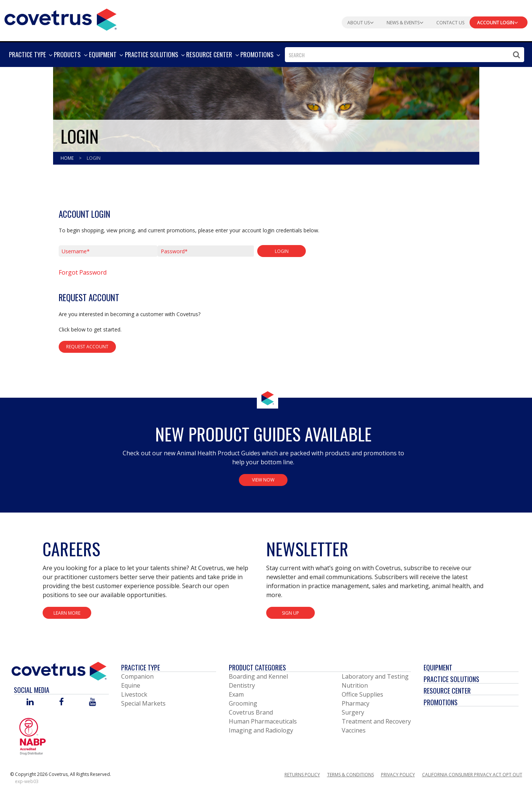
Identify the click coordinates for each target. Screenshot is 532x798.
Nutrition (355, 685)
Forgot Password (83, 272)
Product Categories (257, 667)
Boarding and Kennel (258, 676)
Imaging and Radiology (261, 730)
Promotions (441, 702)
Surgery (353, 712)
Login (94, 158)
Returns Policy (302, 775)
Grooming (243, 703)
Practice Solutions (451, 679)
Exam (236, 694)
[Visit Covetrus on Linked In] (30, 702)
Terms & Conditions (350, 775)
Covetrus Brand (251, 712)
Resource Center (447, 691)
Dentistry (242, 685)
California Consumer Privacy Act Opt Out (472, 775)
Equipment (438, 667)
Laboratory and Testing (375, 676)
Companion (137, 676)
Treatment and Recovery (376, 721)
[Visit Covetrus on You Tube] (93, 702)
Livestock (134, 694)
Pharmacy (356, 703)
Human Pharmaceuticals (263, 721)
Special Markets (143, 703)
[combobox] (405, 55)
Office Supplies (362, 694)
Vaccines (354, 730)
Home (68, 158)
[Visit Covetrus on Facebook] (61, 702)
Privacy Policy (398, 775)
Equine (131, 685)
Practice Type (141, 667)
